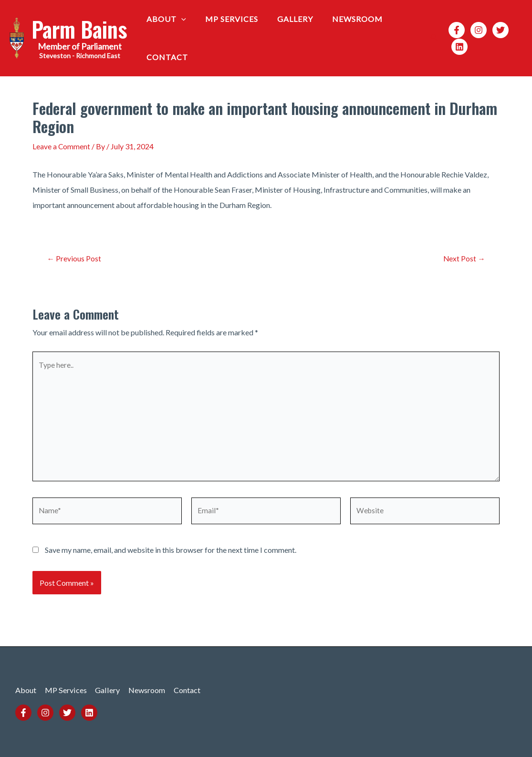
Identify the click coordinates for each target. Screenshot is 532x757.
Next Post (464, 259)
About (164, 19)
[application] (179, 19)
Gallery (286, 19)
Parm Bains (79, 29)
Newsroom (344, 19)
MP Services (226, 19)
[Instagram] (475, 30)
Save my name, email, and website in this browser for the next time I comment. (171, 555)
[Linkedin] (456, 47)
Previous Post (74, 259)
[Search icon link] (431, 38)
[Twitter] (497, 30)
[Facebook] (453, 30)
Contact (165, 57)
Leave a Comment (62, 146)
